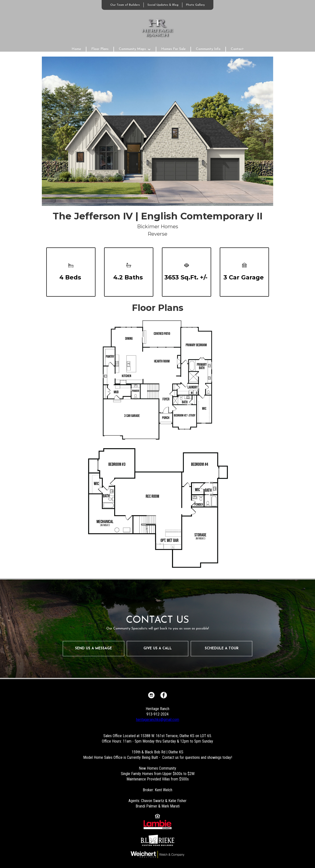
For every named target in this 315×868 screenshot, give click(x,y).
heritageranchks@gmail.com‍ (158, 720)
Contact (237, 49)
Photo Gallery (195, 5)
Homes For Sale (173, 49)
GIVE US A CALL (158, 648)
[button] (135, 49)
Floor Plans (100, 49)
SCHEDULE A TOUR (222, 648)
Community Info (208, 49)
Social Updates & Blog (163, 5)
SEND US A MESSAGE (94, 648)
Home (76, 49)
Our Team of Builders (125, 5)
